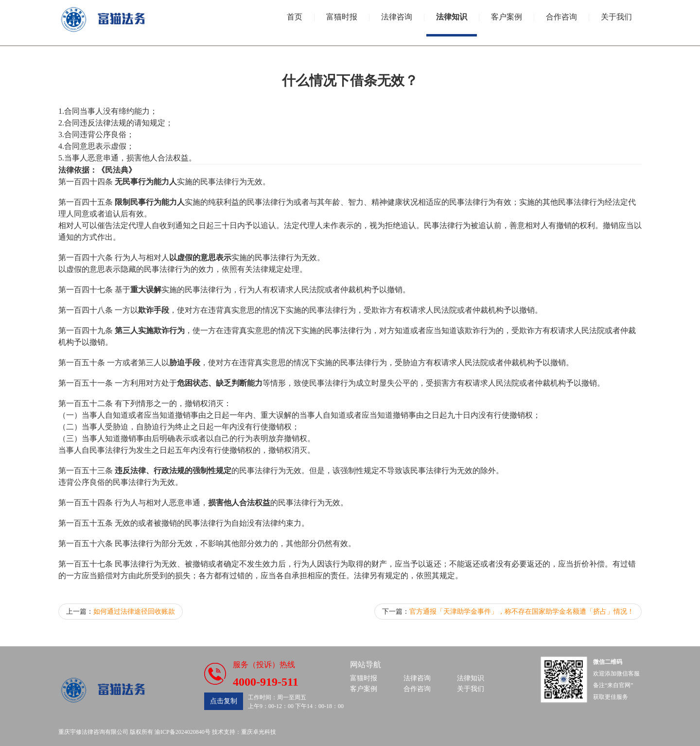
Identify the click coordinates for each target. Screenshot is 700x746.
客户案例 (507, 17)
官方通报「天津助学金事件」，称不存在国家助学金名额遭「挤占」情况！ (522, 612)
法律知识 (452, 17)
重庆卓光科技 (259, 732)
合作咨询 (561, 17)
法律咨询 (397, 17)
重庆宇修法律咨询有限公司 (93, 732)
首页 (295, 17)
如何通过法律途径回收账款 (134, 612)
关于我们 (616, 17)
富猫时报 (342, 17)
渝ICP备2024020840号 (183, 732)
